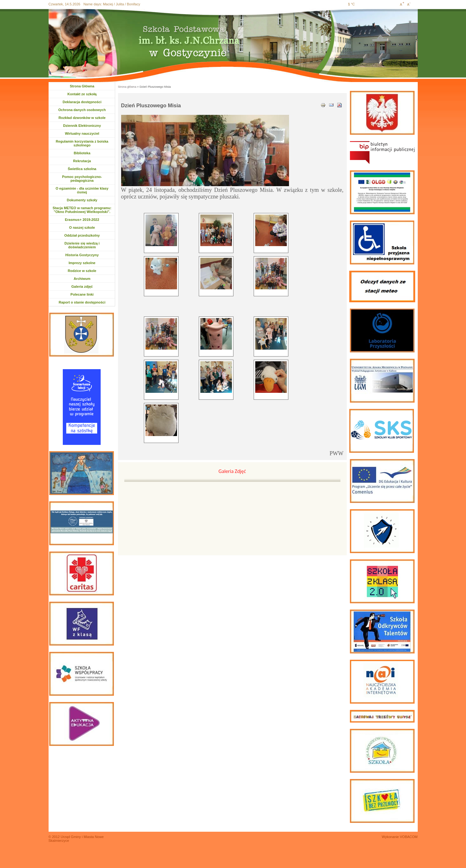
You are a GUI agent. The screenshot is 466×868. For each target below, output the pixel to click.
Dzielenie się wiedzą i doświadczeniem (82, 245)
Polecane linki (82, 294)
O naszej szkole (82, 227)
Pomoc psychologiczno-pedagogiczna (82, 179)
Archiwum (85, 279)
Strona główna (127, 87)
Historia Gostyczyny (82, 255)
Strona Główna (82, 86)
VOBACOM (409, 837)
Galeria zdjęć (82, 286)
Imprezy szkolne (82, 263)
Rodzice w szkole (82, 271)
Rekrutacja (84, 161)
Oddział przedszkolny (82, 235)
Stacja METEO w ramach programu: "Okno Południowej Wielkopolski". (82, 210)
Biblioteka (82, 153)
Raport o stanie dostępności (82, 302)
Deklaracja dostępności (82, 102)
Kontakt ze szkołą (82, 94)
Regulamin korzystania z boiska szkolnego (82, 143)
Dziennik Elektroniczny (82, 126)
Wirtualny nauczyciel (82, 133)
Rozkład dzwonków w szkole (82, 118)
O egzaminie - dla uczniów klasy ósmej (82, 190)
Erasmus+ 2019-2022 (82, 220)
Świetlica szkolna (82, 169)
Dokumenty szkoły (82, 200)
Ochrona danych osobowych (82, 110)
